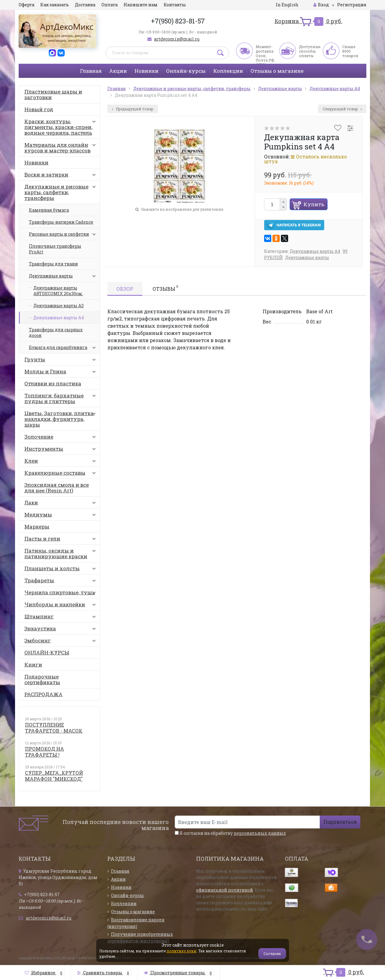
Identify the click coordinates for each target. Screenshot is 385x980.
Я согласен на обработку (230, 833)
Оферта (26, 5)
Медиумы (61, 516)
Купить (314, 204)
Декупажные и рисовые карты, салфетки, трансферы (61, 192)
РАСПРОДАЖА (43, 694)
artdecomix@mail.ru (177, 39)
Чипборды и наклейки (61, 606)
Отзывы (165, 288)
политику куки (182, 951)
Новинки (146, 71)
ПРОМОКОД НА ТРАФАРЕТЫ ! (45, 752)
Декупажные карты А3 (59, 306)
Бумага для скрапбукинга (64, 349)
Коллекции (228, 71)
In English (287, 5)
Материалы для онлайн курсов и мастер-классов (61, 148)
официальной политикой (225, 890)
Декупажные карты (64, 277)
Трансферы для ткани (53, 264)
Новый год (39, 109)
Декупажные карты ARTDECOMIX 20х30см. (58, 291)
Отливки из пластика (53, 383)
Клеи (61, 462)
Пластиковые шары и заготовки (53, 94)
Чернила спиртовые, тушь (61, 594)
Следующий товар (342, 109)
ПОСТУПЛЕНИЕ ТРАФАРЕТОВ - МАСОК (54, 728)
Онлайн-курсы (186, 71)
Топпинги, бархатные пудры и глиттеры (61, 398)
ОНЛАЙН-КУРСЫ (47, 652)
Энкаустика (61, 630)
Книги (33, 665)
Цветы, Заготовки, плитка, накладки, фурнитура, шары (61, 419)
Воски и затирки (61, 176)
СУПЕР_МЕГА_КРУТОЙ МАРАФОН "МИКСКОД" (54, 776)
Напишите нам (141, 5)
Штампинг (61, 618)
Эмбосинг (61, 642)
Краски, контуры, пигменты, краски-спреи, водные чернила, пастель (61, 127)
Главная (91, 71)
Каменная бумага (49, 210)
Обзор (125, 289)
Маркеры (37, 527)
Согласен (272, 954)
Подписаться (340, 822)
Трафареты (61, 582)
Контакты (175, 5)
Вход (321, 5)
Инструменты (61, 450)
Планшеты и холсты (61, 570)
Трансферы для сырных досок (56, 332)
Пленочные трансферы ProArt (55, 249)
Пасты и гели (61, 540)
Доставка (85, 5)
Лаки (61, 504)
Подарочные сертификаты (42, 679)
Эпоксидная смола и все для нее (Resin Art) (57, 488)
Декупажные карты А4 (59, 318)
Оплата (109, 5)
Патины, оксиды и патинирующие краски (61, 553)
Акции (118, 71)
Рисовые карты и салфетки (64, 236)
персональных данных (260, 833)
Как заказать (55, 5)
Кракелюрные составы (61, 474)
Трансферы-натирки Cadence (61, 222)
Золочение (61, 438)
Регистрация (352, 5)
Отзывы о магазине (277, 71)
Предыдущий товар (133, 109)
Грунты (61, 361)
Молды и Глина (61, 373)
